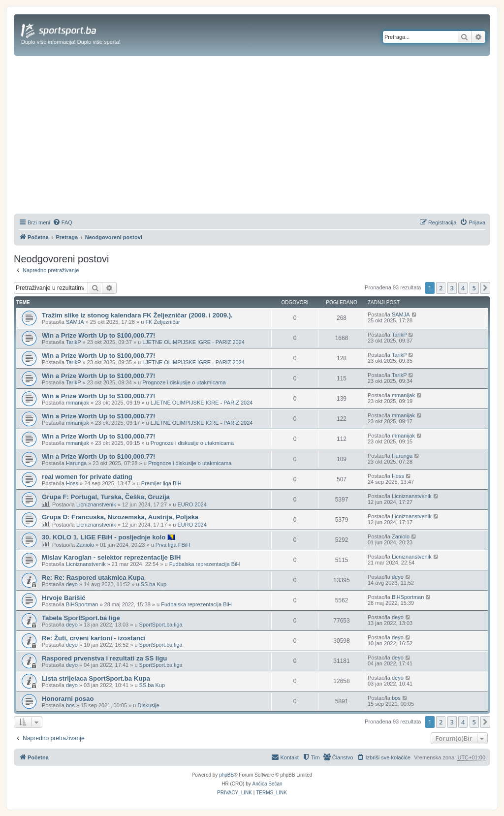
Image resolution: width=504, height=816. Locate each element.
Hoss (72, 483)
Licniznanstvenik (96, 504)
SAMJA (75, 322)
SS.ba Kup (154, 584)
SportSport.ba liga (161, 625)
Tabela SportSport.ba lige (81, 618)
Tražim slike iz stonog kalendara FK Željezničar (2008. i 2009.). (137, 315)
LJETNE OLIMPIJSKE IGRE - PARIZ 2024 (193, 342)
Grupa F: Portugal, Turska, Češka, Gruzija (106, 497)
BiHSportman (82, 604)
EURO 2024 (192, 504)
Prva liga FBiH (173, 545)
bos (70, 705)
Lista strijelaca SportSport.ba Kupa (96, 678)
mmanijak (78, 403)
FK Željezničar (162, 322)
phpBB (226, 775)
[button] (485, 288)
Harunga (76, 463)
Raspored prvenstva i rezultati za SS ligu (104, 658)
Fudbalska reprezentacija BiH (205, 564)
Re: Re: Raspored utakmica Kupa (93, 578)
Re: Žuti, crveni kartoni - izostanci (94, 638)
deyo (72, 584)
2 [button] (441, 288)
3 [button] (452, 288)
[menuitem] (63, 222)
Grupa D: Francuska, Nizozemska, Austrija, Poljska (120, 517)
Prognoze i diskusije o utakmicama (184, 382)
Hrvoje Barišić (64, 598)
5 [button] (474, 288)
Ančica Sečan (268, 784)
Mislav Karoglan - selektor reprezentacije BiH (111, 557)
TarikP (74, 342)
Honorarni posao (68, 699)
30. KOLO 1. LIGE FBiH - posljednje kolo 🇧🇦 (109, 537)
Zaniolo (85, 545)
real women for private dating (87, 477)
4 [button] (463, 288)
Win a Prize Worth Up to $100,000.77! (99, 335)
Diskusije (149, 705)
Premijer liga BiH (161, 483)
